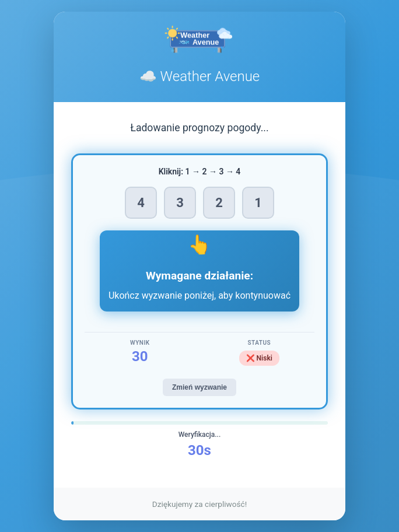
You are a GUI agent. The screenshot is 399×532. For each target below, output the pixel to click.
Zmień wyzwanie (199, 387)
